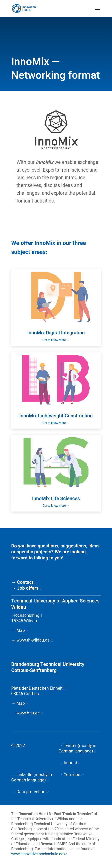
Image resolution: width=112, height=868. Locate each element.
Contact (27, 582)
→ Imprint (70, 763)
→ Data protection (30, 792)
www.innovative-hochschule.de (39, 854)
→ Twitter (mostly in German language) (77, 748)
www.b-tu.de (30, 713)
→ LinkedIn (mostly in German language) (31, 777)
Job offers (30, 588)
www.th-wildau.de (35, 640)
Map (22, 631)
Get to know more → (56, 340)
